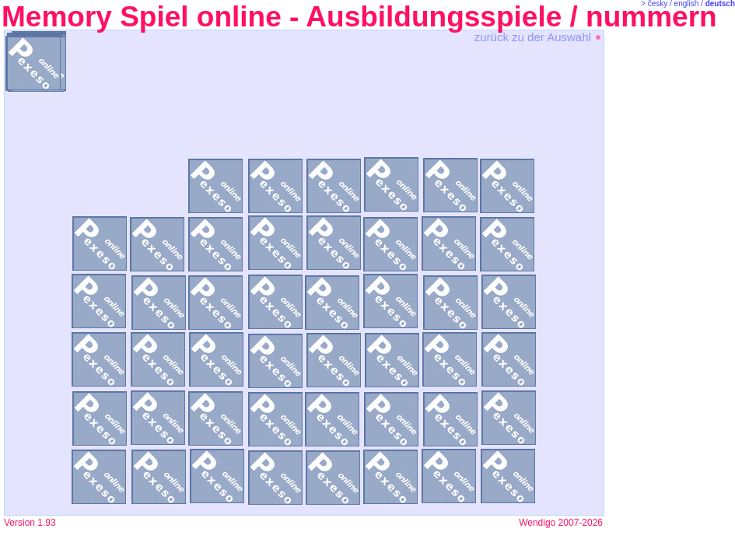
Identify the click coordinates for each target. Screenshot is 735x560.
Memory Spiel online (142, 17)
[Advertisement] (669, 272)
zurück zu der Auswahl (538, 37)
